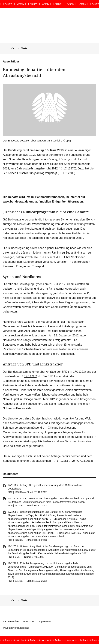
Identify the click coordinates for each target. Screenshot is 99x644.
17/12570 (67, 168)
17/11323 (77, 372)
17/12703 (66, 173)
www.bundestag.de (16, 202)
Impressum (45, 621)
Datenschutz (29, 621)
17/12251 (60, 461)
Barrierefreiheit (11, 621)
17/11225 (28, 376)
